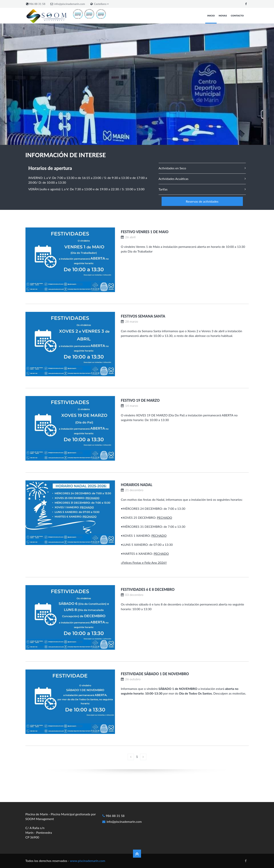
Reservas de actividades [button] (202, 201)
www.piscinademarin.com (88, 861)
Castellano (101, 4)
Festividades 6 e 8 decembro (148, 589)
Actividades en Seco (172, 168)
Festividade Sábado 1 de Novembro (155, 674)
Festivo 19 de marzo (140, 400)
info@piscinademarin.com (70, 4)
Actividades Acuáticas (174, 179)
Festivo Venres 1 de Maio (145, 232)
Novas (223, 16)
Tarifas (163, 189)
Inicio (211, 16)
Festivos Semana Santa (143, 316)
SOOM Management (40, 819)
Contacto (237, 16)
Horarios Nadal (137, 485)
